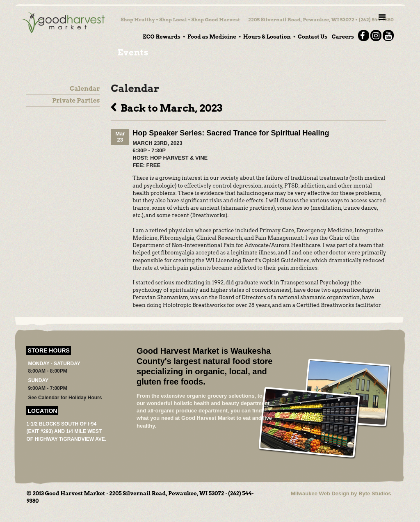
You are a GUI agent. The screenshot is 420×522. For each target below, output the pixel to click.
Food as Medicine (212, 37)
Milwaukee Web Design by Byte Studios (341, 493)
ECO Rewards (162, 37)
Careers (343, 37)
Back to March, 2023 (166, 107)
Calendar (85, 89)
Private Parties (76, 101)
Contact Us (313, 37)
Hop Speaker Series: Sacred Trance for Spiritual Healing (231, 133)
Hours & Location (267, 37)
